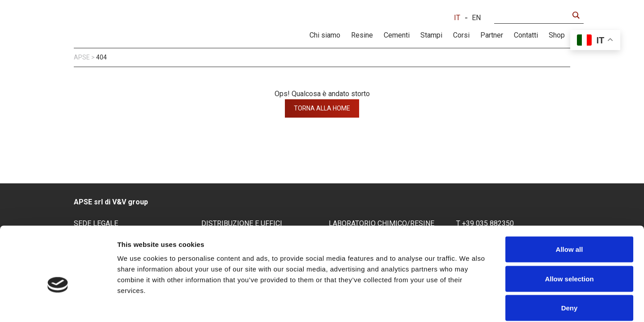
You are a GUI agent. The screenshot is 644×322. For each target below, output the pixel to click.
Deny (570, 263)
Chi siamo (325, 35)
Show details (469, 304)
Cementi (397, 35)
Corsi (461, 35)
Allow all (570, 205)
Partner (492, 35)
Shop (557, 35)
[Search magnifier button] (576, 15)
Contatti (526, 35)
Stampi (431, 35)
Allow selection (569, 234)
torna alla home (322, 108)
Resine (362, 35)
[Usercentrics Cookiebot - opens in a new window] (58, 305)
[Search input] (534, 15)
